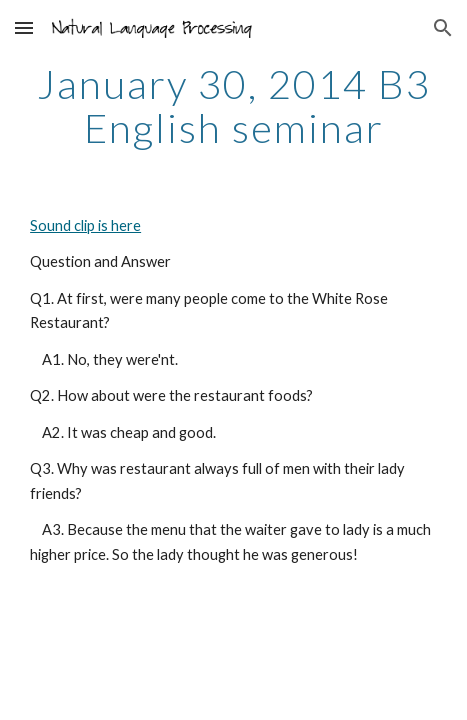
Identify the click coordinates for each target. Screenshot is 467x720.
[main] (233, 106)
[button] (24, 27)
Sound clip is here (85, 225)
